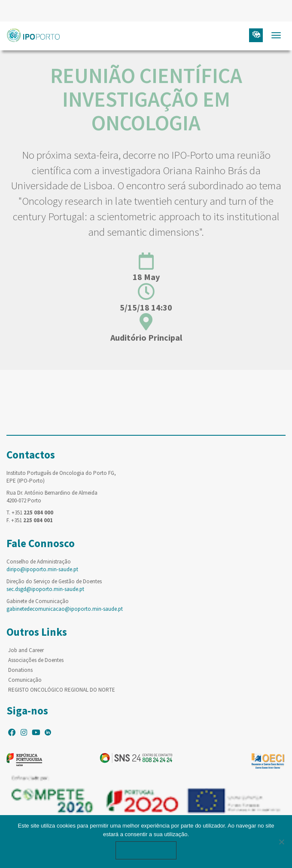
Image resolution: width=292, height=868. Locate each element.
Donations (20, 670)
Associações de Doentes (36, 660)
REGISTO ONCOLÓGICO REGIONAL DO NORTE (62, 690)
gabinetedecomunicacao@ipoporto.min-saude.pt (65, 609)
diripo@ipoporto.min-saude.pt (42, 569)
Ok (146, 850)
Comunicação (25, 680)
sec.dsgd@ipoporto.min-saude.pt (45, 589)
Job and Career (26, 650)
